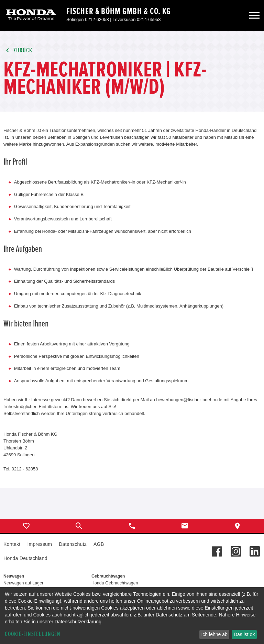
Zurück (18, 50)
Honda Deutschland (25, 558)
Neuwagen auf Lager (23, 583)
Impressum (40, 544)
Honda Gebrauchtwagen (115, 583)
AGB (99, 544)
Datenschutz (73, 544)
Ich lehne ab (214, 634)
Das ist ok (244, 634)
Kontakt (12, 544)
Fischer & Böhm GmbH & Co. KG (119, 11)
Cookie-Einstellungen (33, 634)
